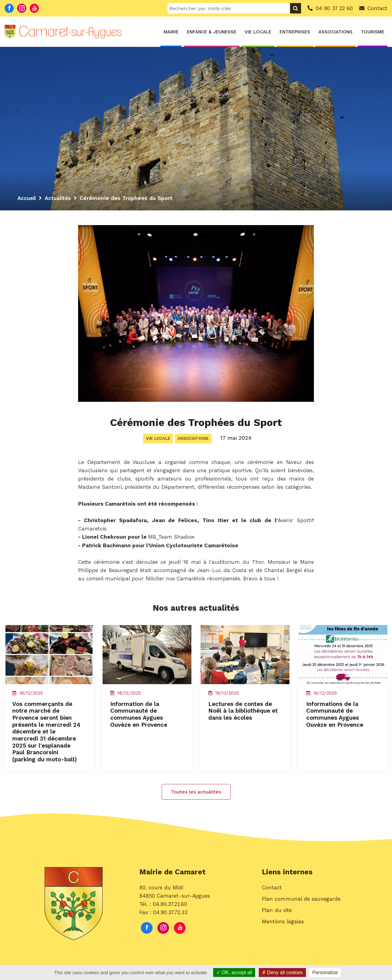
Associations (335, 32)
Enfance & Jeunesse (212, 32)
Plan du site (277, 921)
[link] (121, 464)
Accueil (27, 198)
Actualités (60, 198)
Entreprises (295, 32)
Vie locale (258, 32)
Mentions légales (283, 932)
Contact (272, 898)
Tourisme (373, 32)
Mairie (171, 32)
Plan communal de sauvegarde (301, 909)
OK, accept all (234, 972)
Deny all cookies (282, 972)
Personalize (325, 972)
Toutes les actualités (196, 801)
